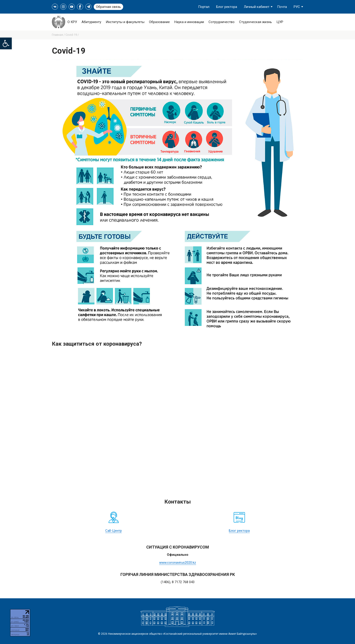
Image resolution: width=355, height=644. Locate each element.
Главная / (59, 35)
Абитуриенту (91, 22)
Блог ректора (227, 7)
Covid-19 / (72, 35)
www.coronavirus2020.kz (178, 563)
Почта (282, 7)
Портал (204, 7)
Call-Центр (114, 531)
